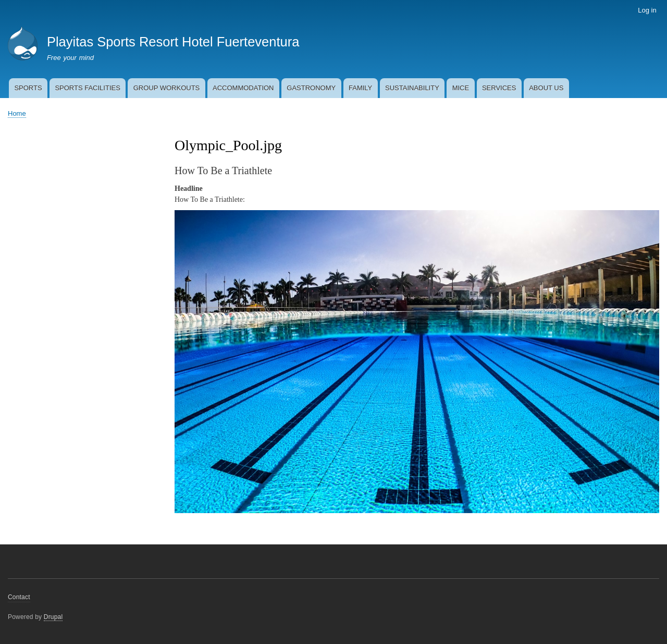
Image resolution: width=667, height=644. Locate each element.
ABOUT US (546, 88)
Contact (19, 597)
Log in (647, 10)
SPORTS (28, 88)
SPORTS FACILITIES (87, 88)
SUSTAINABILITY (412, 88)
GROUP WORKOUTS (167, 88)
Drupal (53, 617)
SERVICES (499, 88)
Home (17, 113)
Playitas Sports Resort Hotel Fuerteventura (173, 42)
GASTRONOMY (311, 88)
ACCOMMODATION (243, 88)
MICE (461, 88)
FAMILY (360, 88)
